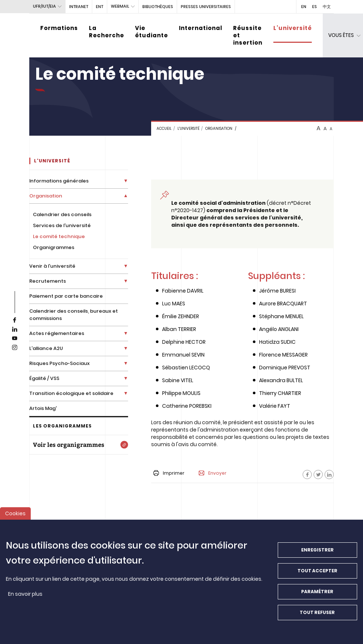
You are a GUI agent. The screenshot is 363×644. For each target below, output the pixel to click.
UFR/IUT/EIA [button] (44, 6)
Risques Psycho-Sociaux (59, 363)
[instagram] (15, 348)
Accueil (164, 129)
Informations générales (59, 181)
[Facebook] (307, 474)
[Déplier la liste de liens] (126, 181)
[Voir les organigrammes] (79, 445)
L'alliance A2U (46, 348)
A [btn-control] (319, 128)
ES (315, 7)
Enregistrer (317, 554)
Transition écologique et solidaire (71, 393)
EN (304, 7)
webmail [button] (120, 6)
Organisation (219, 129)
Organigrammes (54, 247)
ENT (100, 7)
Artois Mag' (43, 408)
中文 (327, 7)
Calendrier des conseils (62, 214)
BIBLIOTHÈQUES (158, 7)
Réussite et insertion (248, 35)
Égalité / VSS (44, 378)
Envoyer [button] (213, 473)
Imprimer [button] (169, 473)
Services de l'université (62, 225)
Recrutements (48, 281)
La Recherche (106, 32)
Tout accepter (317, 575)
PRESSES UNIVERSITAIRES (206, 7)
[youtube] (15, 339)
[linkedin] (15, 329)
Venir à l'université (52, 266)
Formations (59, 28)
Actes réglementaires (57, 333)
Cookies (15, 518)
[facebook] (15, 320)
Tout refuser (317, 617)
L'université (293, 28)
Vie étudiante (151, 32)
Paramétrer (317, 596)
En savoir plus (25, 598)
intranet (79, 7)
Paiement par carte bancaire (66, 296)
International (201, 28)
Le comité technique (59, 236)
